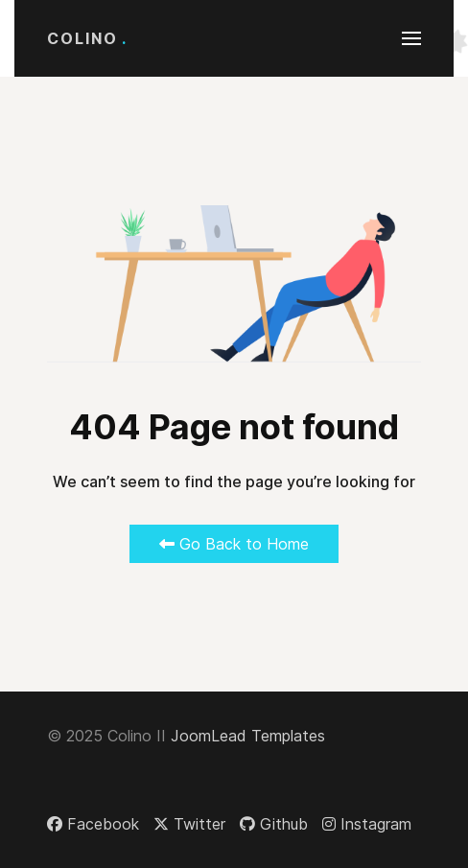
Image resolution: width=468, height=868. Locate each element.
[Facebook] (93, 824)
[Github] (274, 824)
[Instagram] (367, 824)
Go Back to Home (234, 544)
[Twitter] (189, 824)
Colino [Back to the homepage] (87, 38)
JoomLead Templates (248, 736)
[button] (411, 38)
